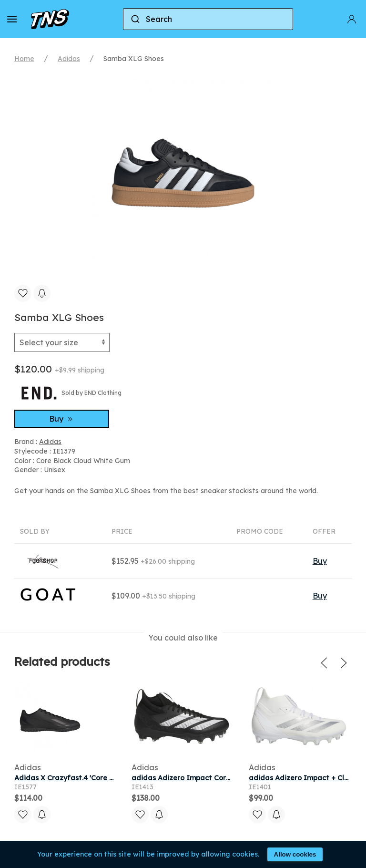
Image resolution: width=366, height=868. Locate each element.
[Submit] (135, 19)
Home (24, 59)
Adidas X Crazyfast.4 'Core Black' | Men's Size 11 (97, 778)
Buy (62, 419)
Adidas (69, 59)
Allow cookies (295, 854)
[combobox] (208, 19)
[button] (12, 19)
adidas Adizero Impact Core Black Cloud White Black (223, 778)
